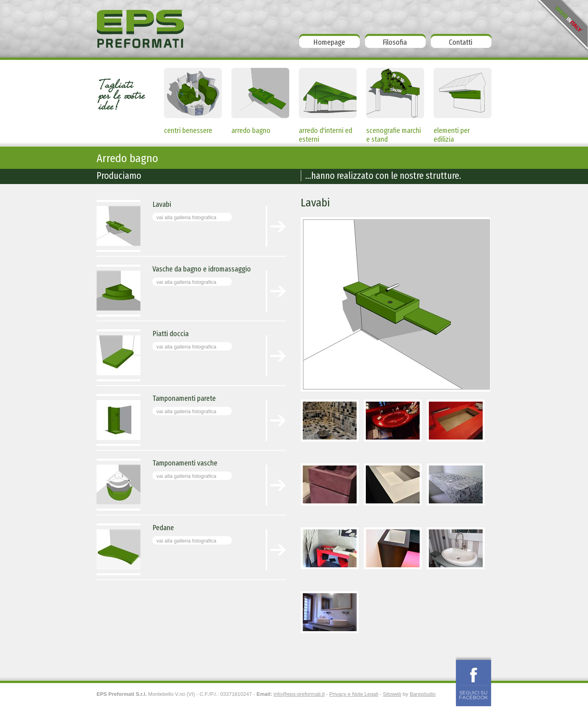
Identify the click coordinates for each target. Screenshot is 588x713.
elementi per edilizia (452, 132)
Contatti (461, 42)
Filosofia (395, 42)
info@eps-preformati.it (299, 694)
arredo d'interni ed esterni (326, 132)
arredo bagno (251, 131)
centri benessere (188, 131)
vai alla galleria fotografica (186, 217)
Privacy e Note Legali (354, 694)
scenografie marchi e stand (394, 132)
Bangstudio (423, 694)
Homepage (329, 42)
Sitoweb (392, 694)
